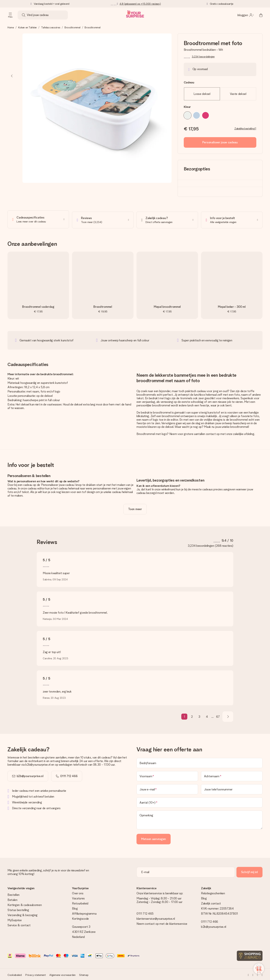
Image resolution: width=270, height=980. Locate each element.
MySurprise (15, 919)
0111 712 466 (210, 921)
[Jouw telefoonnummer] (232, 788)
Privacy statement (35, 974)
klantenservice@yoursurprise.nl (156, 918)
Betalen (12, 899)
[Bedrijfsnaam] (199, 762)
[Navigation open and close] (10, 15)
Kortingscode (80, 918)
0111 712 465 (145, 912)
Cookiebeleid (15, 974)
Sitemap (84, 974)
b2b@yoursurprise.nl (30, 775)
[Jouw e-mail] (167, 788)
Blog (75, 907)
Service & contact (19, 924)
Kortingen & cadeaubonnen (25, 904)
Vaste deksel (238, 94)
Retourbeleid (80, 902)
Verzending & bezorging (22, 914)
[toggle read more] (135, 508)
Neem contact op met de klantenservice (162, 923)
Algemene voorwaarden (62, 974)
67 (218, 716)
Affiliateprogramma (84, 912)
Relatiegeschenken (213, 892)
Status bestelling (18, 909)
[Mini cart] (259, 15)
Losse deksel (202, 94)
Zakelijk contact (211, 902)
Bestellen (13, 894)
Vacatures (78, 897)
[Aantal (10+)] (199, 801)
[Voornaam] (167, 775)
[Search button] (24, 15)
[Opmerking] (199, 819)
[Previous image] (12, 76)
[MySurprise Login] (245, 15)
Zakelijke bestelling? (245, 129)
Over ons (78, 892)
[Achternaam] (232, 775)
